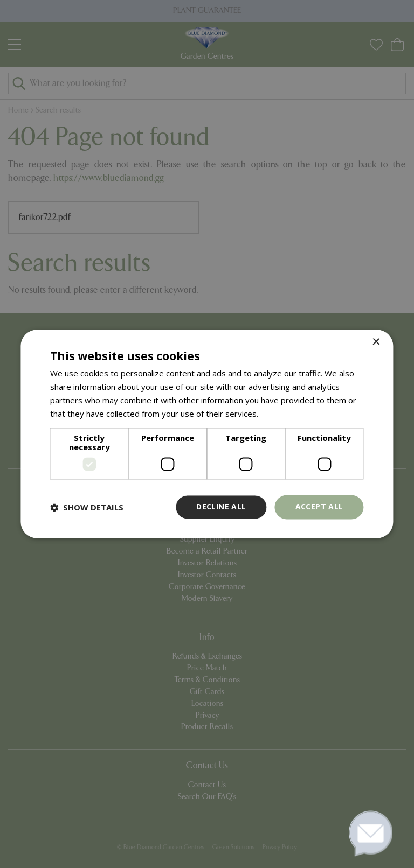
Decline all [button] (221, 507)
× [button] (376, 342)
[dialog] (207, 434)
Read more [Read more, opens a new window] (281, 414)
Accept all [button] (319, 507)
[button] (87, 507)
